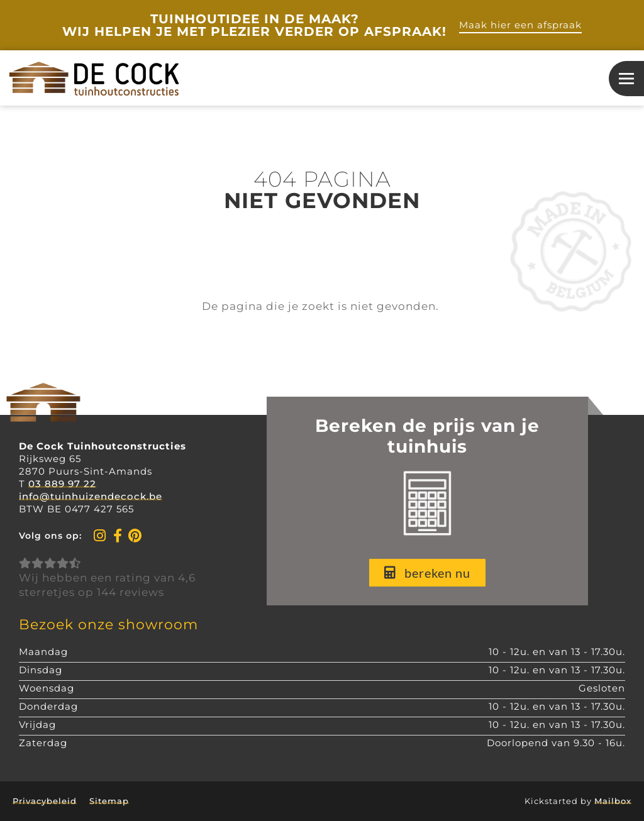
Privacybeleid (45, 801)
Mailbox (613, 801)
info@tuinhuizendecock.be (91, 496)
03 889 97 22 (62, 484)
